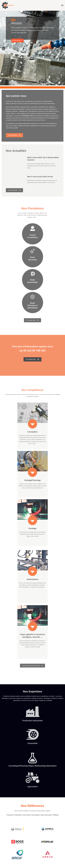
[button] (18, 132)
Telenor (52, 112)
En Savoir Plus (17, 41)
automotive (17, 106)
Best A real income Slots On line (39, 175)
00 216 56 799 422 (34, 351)
